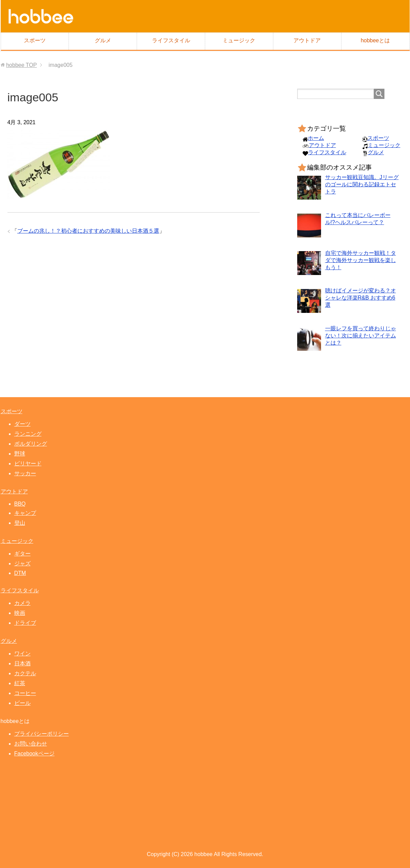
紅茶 (20, 683)
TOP (21, 65)
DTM (20, 573)
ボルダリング (31, 444)
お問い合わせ (31, 744)
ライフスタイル (171, 40)
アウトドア (307, 40)
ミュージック (239, 40)
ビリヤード (28, 464)
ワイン (22, 654)
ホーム (316, 138)
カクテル (25, 673)
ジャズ (22, 563)
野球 (20, 454)
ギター (22, 554)
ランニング (28, 434)
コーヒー (25, 693)
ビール (22, 703)
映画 (20, 613)
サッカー (25, 473)
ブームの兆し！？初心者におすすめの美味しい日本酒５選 (88, 231)
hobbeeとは (375, 40)
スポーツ (35, 40)
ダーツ (22, 424)
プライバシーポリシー (42, 734)
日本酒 (22, 663)
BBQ (20, 504)
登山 (20, 523)
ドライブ (25, 623)
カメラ (22, 603)
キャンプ (25, 513)
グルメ (103, 40)
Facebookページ (34, 754)
